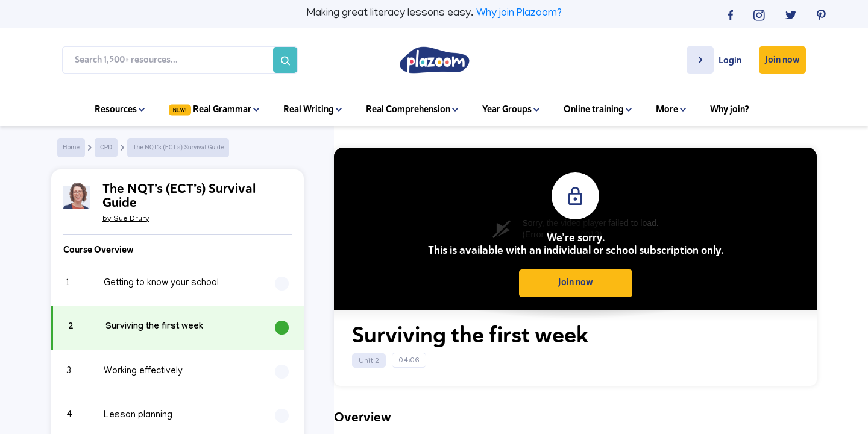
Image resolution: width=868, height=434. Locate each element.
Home (71, 147)
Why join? (730, 109)
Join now (782, 60)
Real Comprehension (412, 109)
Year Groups (511, 109)
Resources (120, 109)
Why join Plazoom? (519, 14)
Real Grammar (214, 109)
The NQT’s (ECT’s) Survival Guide (178, 147)
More (671, 109)
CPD (106, 147)
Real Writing (313, 109)
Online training (598, 109)
